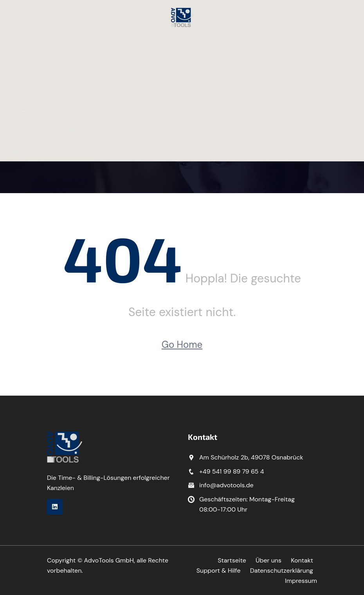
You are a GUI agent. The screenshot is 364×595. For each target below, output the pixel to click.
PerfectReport (20, 120)
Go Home (182, 345)
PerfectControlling (26, 110)
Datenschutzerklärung (281, 571)
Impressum (301, 581)
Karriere (11, 140)
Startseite (14, 40)
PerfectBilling (19, 100)
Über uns (13, 50)
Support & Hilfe (218, 571)
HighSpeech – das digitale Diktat (47, 130)
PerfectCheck (20, 90)
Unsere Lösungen (25, 60)
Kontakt (11, 150)
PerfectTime (17, 70)
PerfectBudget (21, 80)
